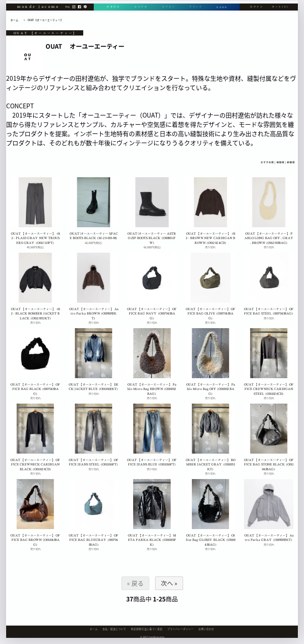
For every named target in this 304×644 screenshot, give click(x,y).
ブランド (194, 12)
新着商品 (114, 12)
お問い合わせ (206, 629)
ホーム (14, 20)
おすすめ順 (267, 162)
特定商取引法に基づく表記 (147, 629)
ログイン (257, 12)
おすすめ (140, 12)
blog (67, 12)
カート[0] (280, 12)
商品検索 (221, 12)
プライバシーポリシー (180, 629)
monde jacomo (39, 12)
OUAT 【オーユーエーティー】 (45, 20)
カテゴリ (167, 12)
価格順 (280, 162)
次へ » (169, 583)
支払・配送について (114, 629)
